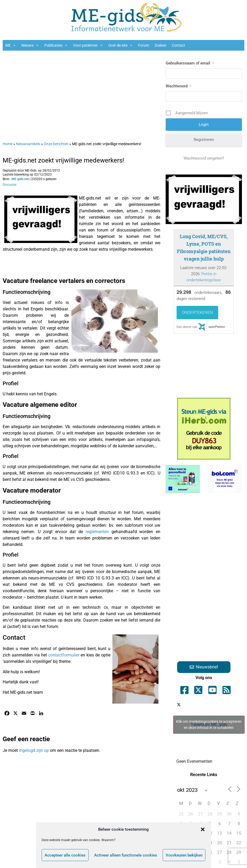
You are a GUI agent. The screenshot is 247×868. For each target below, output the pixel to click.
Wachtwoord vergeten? (204, 158)
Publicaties (56, 45)
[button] (203, 829)
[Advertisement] (81, 93)
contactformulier (64, 655)
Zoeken (160, 45)
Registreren (204, 140)
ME (11, 45)
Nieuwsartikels (28, 144)
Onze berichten (56, 144)
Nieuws (30, 45)
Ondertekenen (197, 313)
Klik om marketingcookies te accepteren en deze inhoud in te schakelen (209, 725)
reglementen (97, 532)
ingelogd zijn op (34, 750)
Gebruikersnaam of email (190, 63)
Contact (178, 45)
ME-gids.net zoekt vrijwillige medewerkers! (63, 160)
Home (8, 144)
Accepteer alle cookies (65, 855)
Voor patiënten (88, 45)
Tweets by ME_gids (209, 725)
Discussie (9, 185)
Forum (144, 45)
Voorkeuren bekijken (184, 855)
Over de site (121, 45)
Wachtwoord (178, 86)
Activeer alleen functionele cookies (126, 855)
